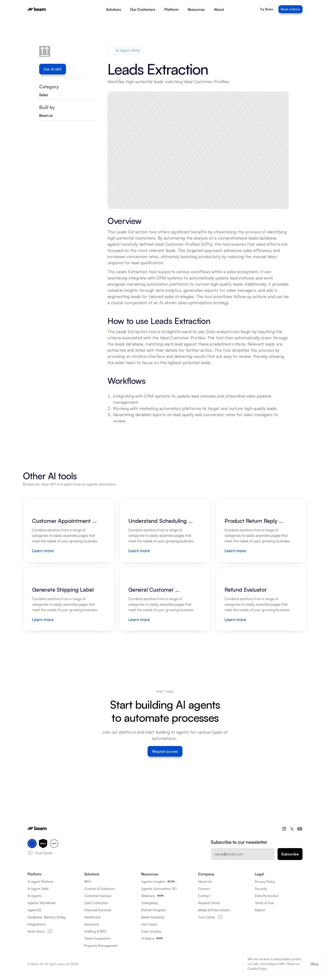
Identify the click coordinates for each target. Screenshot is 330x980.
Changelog (150, 903)
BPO (88, 881)
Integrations (37, 924)
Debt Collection (96, 903)
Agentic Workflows (41, 903)
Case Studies (151, 931)
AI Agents (35, 896)
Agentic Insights (153, 881)
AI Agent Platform (40, 881)
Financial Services (98, 910)
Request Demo (209, 903)
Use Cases (149, 924)
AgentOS (34, 910)
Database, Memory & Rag (47, 917)
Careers (204, 889)
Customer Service (98, 896)
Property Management (101, 945)
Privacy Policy (265, 881)
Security (261, 889)
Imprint (260, 910)
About (219, 9)
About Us (205, 881)
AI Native (148, 938)
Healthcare (92, 917)
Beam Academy (153, 917)
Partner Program (153, 910)
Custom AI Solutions (100, 889)
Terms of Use (264, 903)
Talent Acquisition (98, 938)
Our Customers (143, 9)
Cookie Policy (257, 968)
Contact (204, 896)
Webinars (148, 896)
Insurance (92, 924)
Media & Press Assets (214, 910)
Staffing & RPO (95, 931)
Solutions (114, 9)
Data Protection (267, 896)
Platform (171, 9)
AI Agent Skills (38, 889)
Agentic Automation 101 (159, 889)
